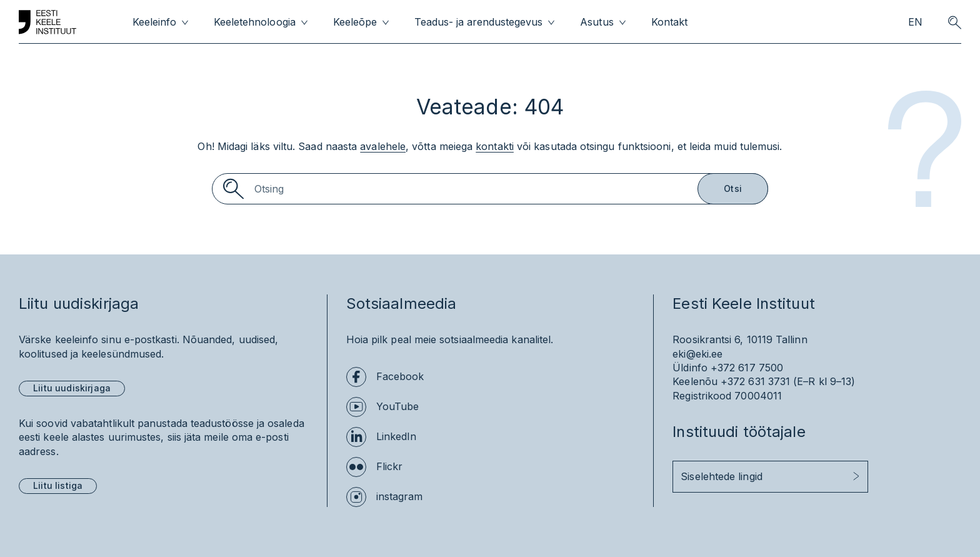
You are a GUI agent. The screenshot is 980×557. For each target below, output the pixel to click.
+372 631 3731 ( (759, 381)
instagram (400, 496)
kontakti (495, 146)
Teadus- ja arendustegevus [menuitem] (479, 22)
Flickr (389, 466)
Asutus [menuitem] (597, 22)
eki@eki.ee (697, 354)
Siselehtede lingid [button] (721, 476)
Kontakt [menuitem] (669, 22)
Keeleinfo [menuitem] (154, 22)
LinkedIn (397, 436)
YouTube (398, 406)
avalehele (383, 146)
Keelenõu (695, 381)
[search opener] (954, 23)
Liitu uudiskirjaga (72, 388)
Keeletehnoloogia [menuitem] (254, 22)
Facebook (400, 376)
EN (915, 22)
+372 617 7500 (747, 368)
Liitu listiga (58, 485)
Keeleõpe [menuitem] (355, 22)
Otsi (733, 188)
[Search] (490, 189)
